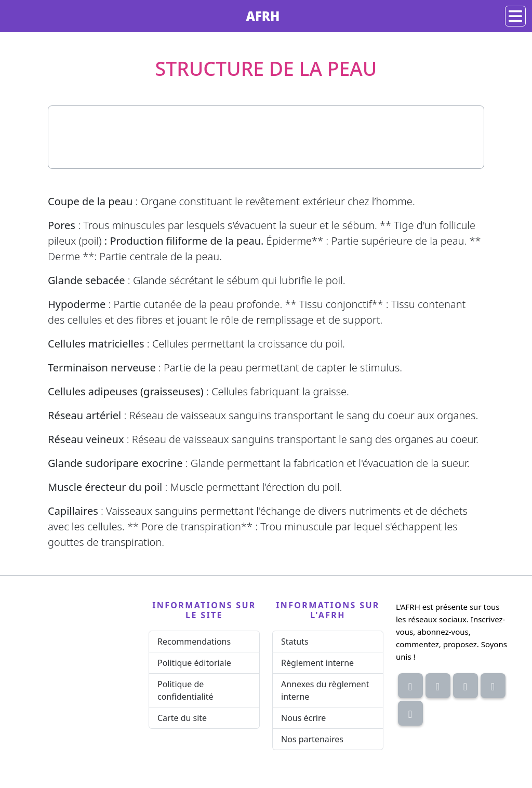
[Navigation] (515, 16)
